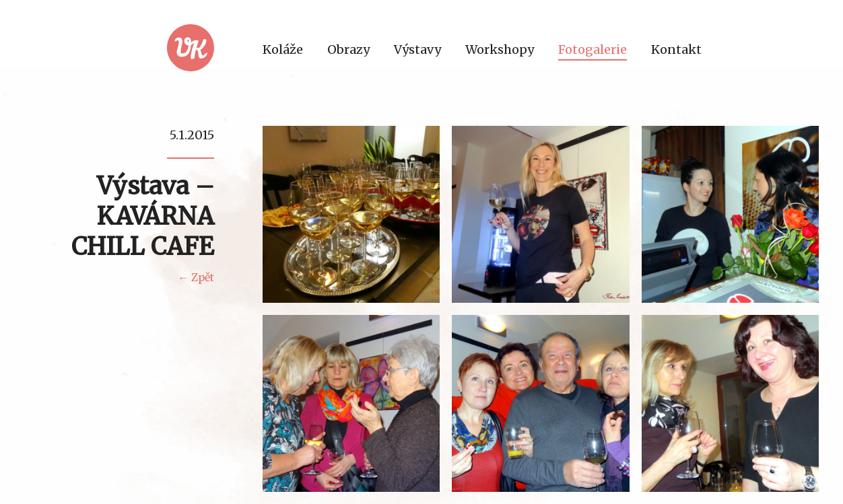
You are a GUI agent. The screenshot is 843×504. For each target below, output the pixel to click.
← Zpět (196, 278)
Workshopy (500, 49)
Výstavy (417, 49)
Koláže (283, 49)
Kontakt (676, 49)
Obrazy (348, 49)
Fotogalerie (593, 49)
